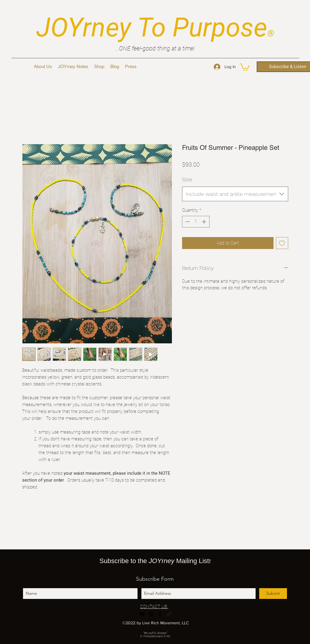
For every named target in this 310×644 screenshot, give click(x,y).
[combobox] (235, 194)
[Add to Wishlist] (282, 243)
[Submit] (273, 594)
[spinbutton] (196, 222)
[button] (245, 67)
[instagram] (151, 614)
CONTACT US (154, 607)
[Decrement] (187, 222)
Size (187, 179)
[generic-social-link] (169, 614)
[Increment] (205, 222)
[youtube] (142, 614)
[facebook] (160, 614)
